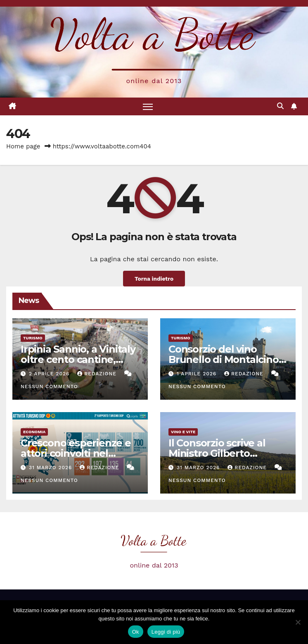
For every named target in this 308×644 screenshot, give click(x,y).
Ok (136, 632)
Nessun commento (49, 386)
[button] (280, 106)
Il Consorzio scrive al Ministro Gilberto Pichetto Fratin (217, 453)
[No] (298, 622)
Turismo (33, 338)
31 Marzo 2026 (51, 467)
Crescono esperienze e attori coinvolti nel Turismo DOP (76, 453)
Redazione (98, 374)
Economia (34, 432)
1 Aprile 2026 (198, 374)
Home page (23, 146)
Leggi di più (166, 632)
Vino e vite (183, 432)
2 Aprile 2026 (50, 374)
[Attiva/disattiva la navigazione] (148, 106)
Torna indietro (154, 279)
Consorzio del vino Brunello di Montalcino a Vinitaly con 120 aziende (227, 359)
